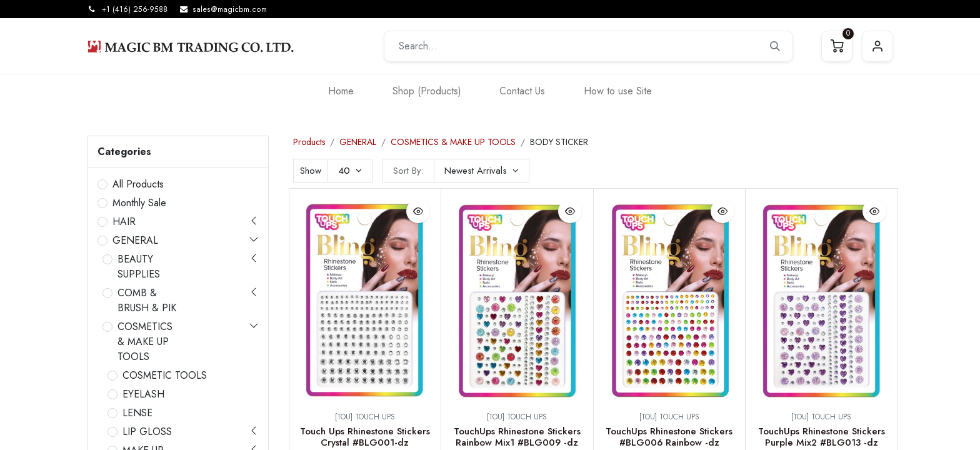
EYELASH (143, 394)
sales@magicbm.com (230, 9)
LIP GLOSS (147, 432)
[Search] (775, 46)
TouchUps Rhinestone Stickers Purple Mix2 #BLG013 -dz (822, 437)
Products (309, 142)
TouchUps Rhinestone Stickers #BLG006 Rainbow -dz (669, 437)
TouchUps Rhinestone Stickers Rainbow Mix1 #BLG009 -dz (517, 437)
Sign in (877, 46)
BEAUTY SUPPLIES (139, 267)
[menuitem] (341, 91)
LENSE (137, 413)
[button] (482, 171)
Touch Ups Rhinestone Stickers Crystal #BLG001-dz (365, 437)
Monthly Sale (139, 203)
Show (311, 171)
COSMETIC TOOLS (165, 375)
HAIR (124, 222)
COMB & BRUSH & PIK (147, 300)
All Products (138, 184)
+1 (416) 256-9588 (135, 9)
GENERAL (135, 240)
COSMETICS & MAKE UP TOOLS (145, 342)
